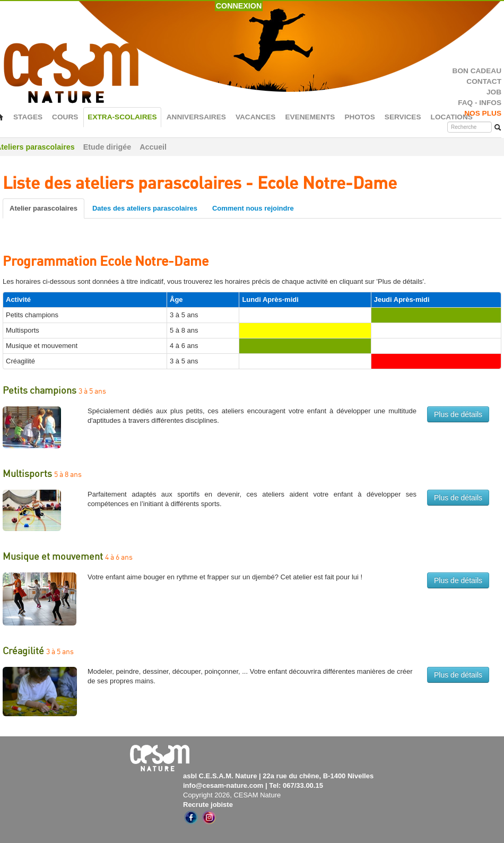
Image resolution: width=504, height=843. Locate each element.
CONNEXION (239, 6)
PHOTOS (359, 117)
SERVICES (403, 117)
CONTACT (484, 81)
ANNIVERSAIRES (196, 117)
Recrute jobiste (208, 805)
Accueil (153, 147)
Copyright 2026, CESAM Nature (232, 795)
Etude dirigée (107, 147)
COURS (65, 117)
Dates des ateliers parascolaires (145, 208)
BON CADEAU (477, 71)
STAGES (28, 117)
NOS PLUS (483, 113)
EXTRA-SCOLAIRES (122, 117)
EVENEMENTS (310, 117)
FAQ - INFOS (480, 103)
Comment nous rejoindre (253, 208)
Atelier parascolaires (44, 208)
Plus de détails (458, 414)
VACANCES (256, 117)
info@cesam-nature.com (223, 785)
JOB (494, 92)
